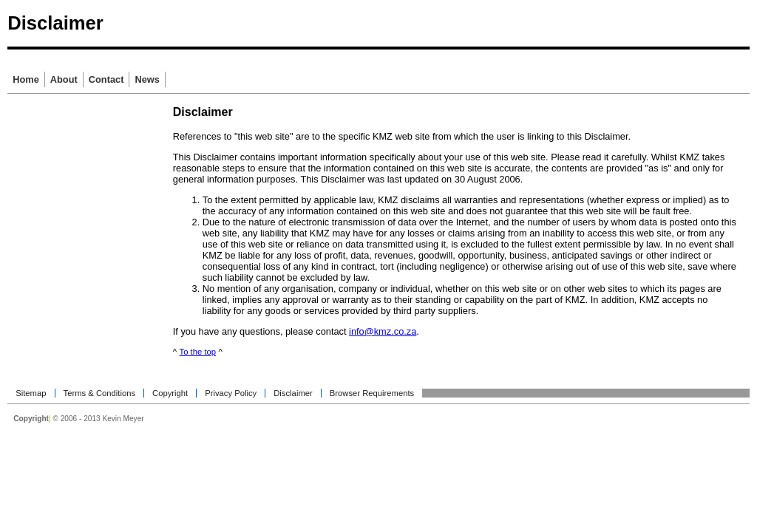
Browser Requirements (372, 393)
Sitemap (31, 393)
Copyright (170, 393)
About (64, 79)
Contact (106, 79)
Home (26, 79)
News (147, 79)
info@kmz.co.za (383, 331)
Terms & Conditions (100, 393)
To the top (198, 352)
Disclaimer (293, 393)
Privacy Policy (231, 393)
